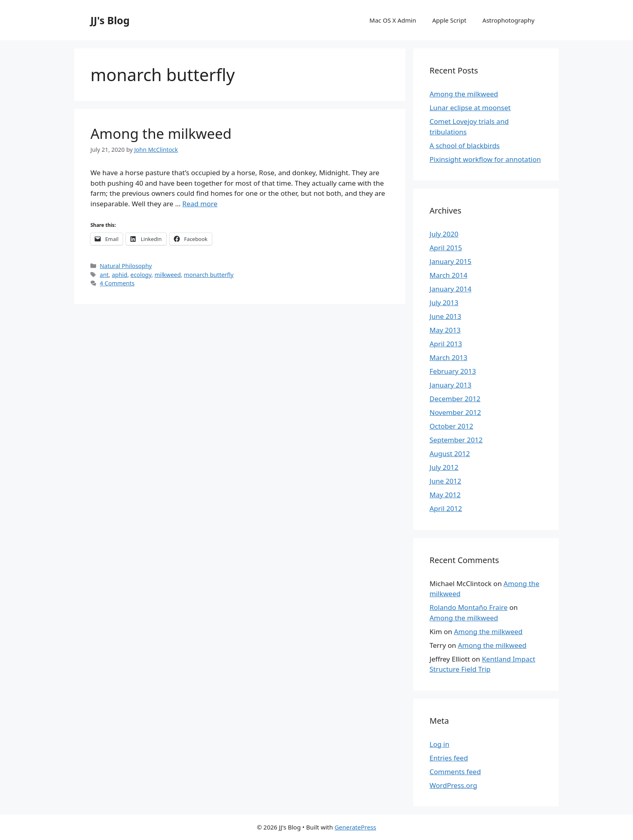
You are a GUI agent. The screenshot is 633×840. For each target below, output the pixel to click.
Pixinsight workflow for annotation (485, 159)
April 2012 (446, 508)
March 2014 (449, 275)
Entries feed (449, 758)
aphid (120, 275)
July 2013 (444, 303)
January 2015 (451, 261)
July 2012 (444, 467)
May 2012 (445, 495)
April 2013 (446, 344)
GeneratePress (355, 827)
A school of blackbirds (465, 146)
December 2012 (455, 399)
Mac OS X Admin (393, 20)
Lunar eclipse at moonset (470, 108)
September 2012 (456, 440)
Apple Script (449, 20)
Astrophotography (508, 20)
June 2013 (445, 316)
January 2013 (451, 385)
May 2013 (445, 330)
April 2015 (446, 248)
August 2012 (450, 454)
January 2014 (451, 289)
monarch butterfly (209, 275)
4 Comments (117, 283)
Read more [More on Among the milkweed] (200, 204)
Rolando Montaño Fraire (468, 607)
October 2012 (451, 426)
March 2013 (449, 357)
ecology (141, 275)
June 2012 (445, 481)
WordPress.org (453, 785)
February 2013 (453, 371)
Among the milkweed (161, 133)
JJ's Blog (110, 20)
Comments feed (455, 772)
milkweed (168, 275)
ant (104, 275)
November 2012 (455, 412)
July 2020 (444, 234)
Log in (439, 744)
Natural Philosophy (126, 266)
